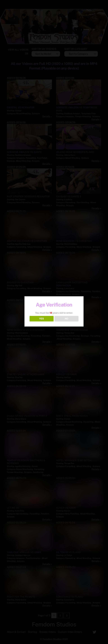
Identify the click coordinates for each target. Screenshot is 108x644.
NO (67, 319)
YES (41, 319)
